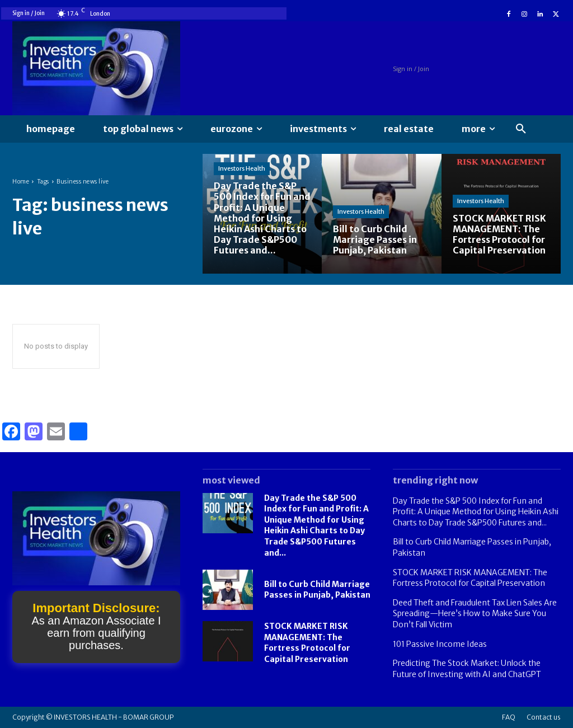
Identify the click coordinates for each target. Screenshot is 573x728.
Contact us (544, 717)
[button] (521, 129)
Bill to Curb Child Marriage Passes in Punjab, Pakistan (317, 590)
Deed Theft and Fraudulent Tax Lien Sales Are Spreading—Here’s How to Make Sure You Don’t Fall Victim (475, 614)
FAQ (509, 717)
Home (21, 182)
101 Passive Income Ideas (440, 644)
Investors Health (242, 168)
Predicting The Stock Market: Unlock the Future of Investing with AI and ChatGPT (467, 669)
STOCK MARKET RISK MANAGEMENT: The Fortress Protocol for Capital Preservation (307, 643)
